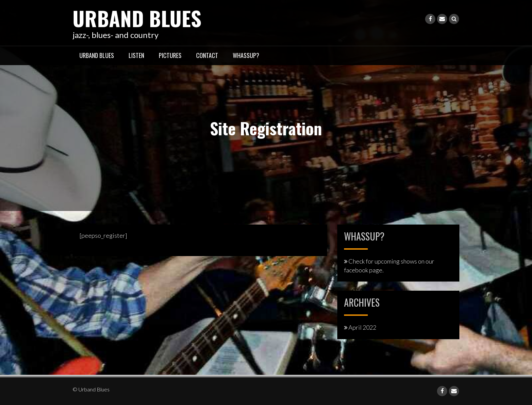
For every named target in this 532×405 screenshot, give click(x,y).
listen (136, 55)
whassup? (246, 55)
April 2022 (362, 327)
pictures (170, 55)
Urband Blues (137, 18)
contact (207, 55)
